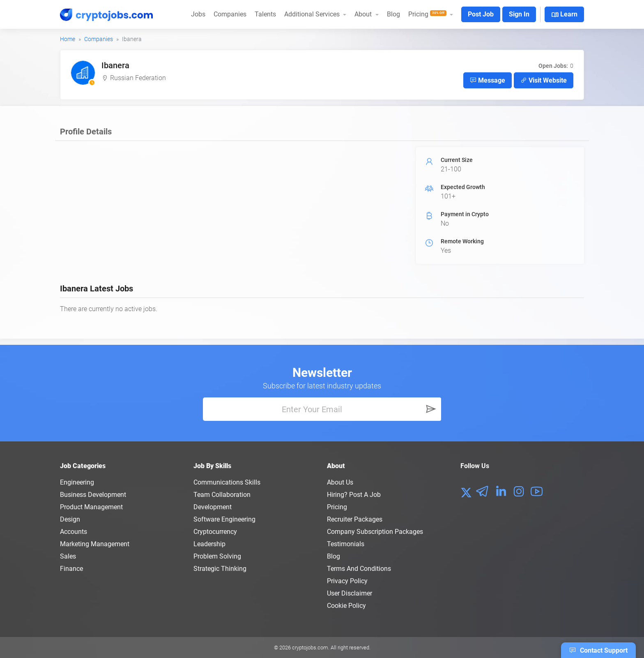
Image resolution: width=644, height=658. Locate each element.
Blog (393, 14)
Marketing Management (95, 544)
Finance (71, 569)
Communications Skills (227, 482)
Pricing (337, 507)
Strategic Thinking (220, 569)
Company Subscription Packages (375, 532)
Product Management (91, 507)
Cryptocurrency (215, 532)
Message (488, 80)
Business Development (93, 495)
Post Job (481, 14)
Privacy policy (347, 581)
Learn (564, 15)
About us (340, 482)
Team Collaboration (222, 495)
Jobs (198, 14)
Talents (265, 14)
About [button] (364, 14)
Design (70, 519)
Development (213, 507)
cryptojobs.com (310, 648)
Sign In (519, 14)
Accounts (74, 532)
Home (68, 39)
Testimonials (346, 544)
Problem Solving (217, 556)
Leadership (209, 544)
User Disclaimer (350, 593)
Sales (68, 556)
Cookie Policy (346, 606)
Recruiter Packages (355, 519)
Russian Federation (138, 78)
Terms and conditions (359, 569)
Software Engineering (224, 519)
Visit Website (544, 80)
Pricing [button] (428, 14)
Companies (230, 14)
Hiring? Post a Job (354, 495)
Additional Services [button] (313, 14)
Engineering (77, 482)
